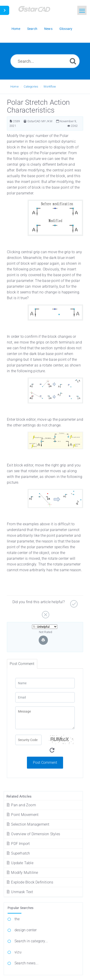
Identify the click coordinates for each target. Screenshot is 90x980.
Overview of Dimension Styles (33, 834)
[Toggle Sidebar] (5, 10)
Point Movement (22, 815)
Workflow (50, 87)
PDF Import (18, 844)
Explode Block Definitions (30, 882)
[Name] (45, 683)
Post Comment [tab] (22, 664)
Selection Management (28, 824)
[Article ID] (11, 121)
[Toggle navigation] (82, 10)
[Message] (45, 718)
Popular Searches (20, 908)
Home (15, 87)
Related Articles (19, 796)
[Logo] (40, 11)
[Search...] (45, 61)
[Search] (73, 61)
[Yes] (73, 602)
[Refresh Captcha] (52, 750)
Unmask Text (20, 892)
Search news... (26, 963)
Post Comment (45, 763)
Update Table (20, 863)
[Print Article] (43, 640)
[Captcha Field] (28, 740)
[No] (45, 613)
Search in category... (31, 941)
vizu (18, 952)
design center (26, 930)
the (17, 919)
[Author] (25, 121)
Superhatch (18, 853)
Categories (31, 87)
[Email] (45, 697)
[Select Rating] (45, 627)
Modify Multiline (22, 873)
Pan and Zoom (21, 805)
